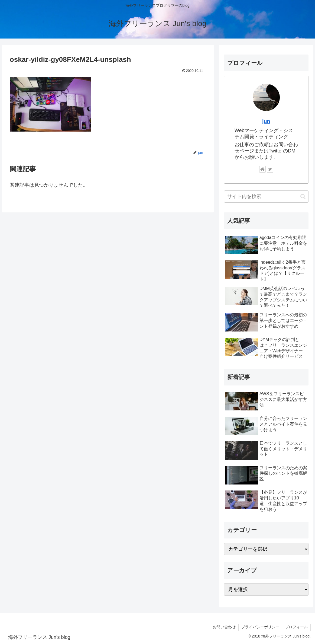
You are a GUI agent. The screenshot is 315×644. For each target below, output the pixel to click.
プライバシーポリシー (260, 627)
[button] (303, 197)
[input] (266, 197)
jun (266, 121)
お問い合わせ (224, 627)
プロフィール (296, 627)
